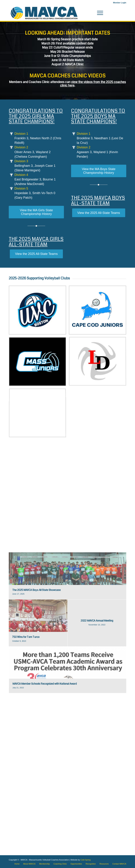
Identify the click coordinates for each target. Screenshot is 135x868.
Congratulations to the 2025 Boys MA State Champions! (98, 116)
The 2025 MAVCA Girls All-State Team (36, 242)
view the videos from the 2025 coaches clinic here (93, 84)
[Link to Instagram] (113, 13)
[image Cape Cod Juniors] (99, 311)
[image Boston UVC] (39, 311)
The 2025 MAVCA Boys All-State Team (98, 201)
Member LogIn (120, 3)
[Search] (90, 13)
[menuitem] (119, 3)
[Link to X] (124, 13)
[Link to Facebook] (118, 13)
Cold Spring (86, 860)
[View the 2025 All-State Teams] (36, 254)
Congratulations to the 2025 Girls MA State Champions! (36, 116)
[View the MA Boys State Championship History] (99, 171)
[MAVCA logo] (44, 13)
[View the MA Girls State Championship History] (36, 212)
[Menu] (98, 13)
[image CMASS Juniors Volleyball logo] (39, 363)
